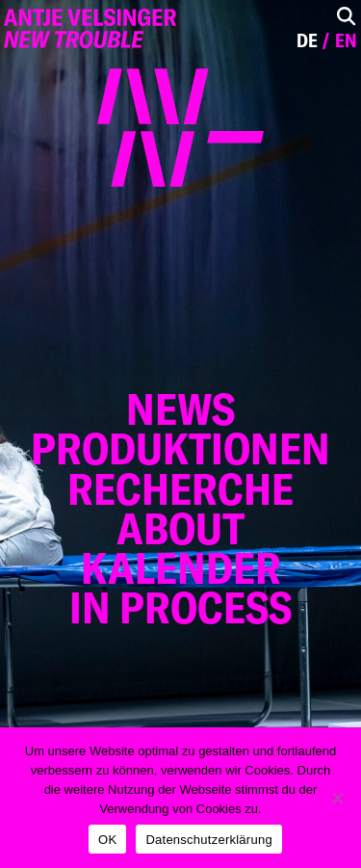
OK (107, 840)
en (346, 40)
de (307, 40)
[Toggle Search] (346, 16)
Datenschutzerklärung (208, 840)
